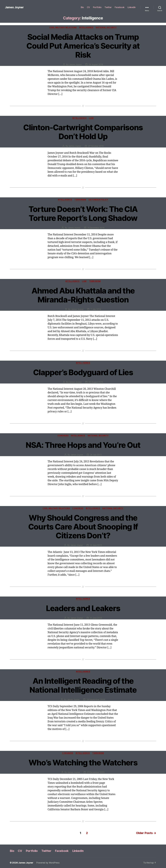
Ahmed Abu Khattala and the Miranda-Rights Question (83, 295)
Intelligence (86, 28)
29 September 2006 (96, 699)
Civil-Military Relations (63, 28)
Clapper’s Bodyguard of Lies (83, 372)
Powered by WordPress (48, 863)
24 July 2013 (96, 455)
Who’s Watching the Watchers (83, 763)
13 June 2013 (96, 545)
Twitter (108, 7)
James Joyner (14, 7)
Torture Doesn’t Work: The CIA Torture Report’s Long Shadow (83, 214)
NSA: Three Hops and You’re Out (83, 445)
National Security (106, 28)
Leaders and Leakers (83, 608)
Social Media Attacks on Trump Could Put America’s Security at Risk (83, 46)
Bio (82, 7)
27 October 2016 (96, 146)
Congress (63, 436)
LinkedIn (132, 7)
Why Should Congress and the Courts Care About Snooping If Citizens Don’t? (83, 527)
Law (91, 118)
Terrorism (80, 200)
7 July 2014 (96, 309)
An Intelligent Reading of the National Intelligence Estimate (83, 685)
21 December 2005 (96, 772)
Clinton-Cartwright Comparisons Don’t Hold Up (83, 132)
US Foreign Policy (98, 200)
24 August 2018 (96, 64)
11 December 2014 (96, 228)
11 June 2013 (96, 618)
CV (88, 7)
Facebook (120, 7)
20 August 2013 (96, 382)
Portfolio (97, 7)
